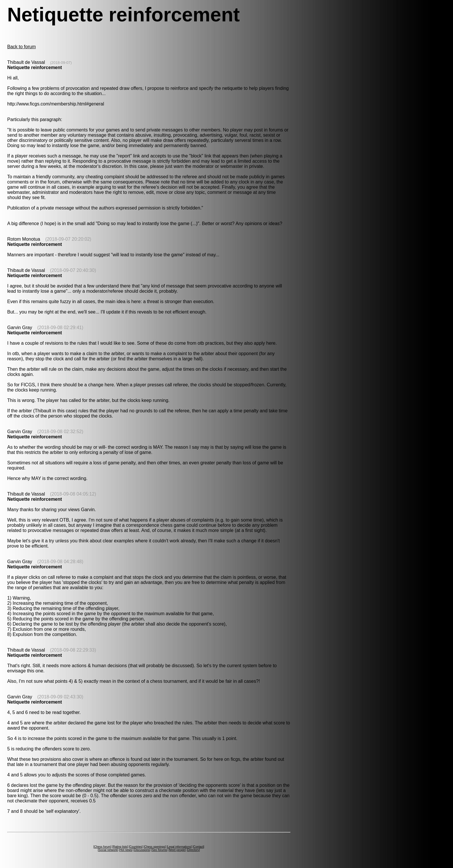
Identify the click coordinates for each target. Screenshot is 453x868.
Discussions (142, 850)
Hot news (126, 850)
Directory (193, 850)
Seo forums (159, 850)
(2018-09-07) (61, 63)
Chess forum (102, 847)
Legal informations (179, 847)
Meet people (177, 850)
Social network (108, 850)
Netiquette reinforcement (35, 67)
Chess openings (155, 847)
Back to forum (22, 47)
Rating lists (120, 847)
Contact (198, 847)
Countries (136, 847)
